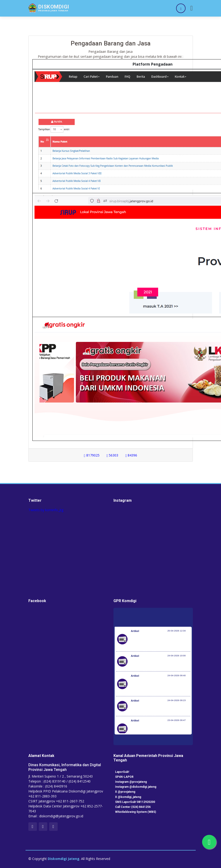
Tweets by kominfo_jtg (46, 510)
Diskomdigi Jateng (64, 859)
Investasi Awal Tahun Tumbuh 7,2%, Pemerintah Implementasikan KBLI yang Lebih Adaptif (160, 686)
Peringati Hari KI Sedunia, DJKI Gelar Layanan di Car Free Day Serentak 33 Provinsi (159, 641)
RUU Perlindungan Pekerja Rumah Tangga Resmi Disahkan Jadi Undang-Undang (159, 731)
